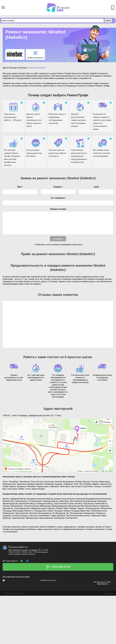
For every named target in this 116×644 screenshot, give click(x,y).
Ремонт (16, 597)
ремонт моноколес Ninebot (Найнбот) (66, 178)
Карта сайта (108, 597)
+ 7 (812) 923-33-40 (60, 571)
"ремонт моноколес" (37, 68)
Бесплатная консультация (16, 581)
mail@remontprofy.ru (48, 584)
